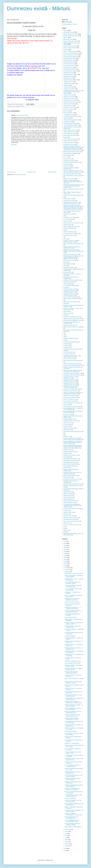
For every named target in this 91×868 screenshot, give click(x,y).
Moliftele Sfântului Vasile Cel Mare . (72, 152)
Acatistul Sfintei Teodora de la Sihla (72, 364)
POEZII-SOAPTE (67, 450)
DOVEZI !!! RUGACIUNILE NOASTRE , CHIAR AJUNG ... (74, 792)
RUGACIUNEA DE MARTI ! (70, 69)
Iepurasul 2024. (67, 166)
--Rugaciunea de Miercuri (69, 89)
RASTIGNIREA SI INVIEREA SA (71, 459)
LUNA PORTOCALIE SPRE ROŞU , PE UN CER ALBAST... (74, 722)
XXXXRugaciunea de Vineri (70, 519)
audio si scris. (67, 523)
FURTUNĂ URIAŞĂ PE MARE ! (72, 602)
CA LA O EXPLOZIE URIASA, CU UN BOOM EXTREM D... (74, 776)
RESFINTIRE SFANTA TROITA (71, 461)
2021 (65, 552)
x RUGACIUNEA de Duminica (70, 139)
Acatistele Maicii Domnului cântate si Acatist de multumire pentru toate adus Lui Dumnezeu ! (74, 186)
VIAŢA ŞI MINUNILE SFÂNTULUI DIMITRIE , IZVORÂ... (73, 583)
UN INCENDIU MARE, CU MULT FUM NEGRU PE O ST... (74, 759)
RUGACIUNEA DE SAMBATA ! (71, 75)
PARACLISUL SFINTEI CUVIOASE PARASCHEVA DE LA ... (73, 712)
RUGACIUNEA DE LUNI (69, 141)
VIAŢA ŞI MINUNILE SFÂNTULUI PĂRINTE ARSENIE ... (73, 824)
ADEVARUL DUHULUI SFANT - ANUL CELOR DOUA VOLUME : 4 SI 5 (72, 203)
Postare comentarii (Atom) (20, 175)
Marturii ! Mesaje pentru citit (70, 46)
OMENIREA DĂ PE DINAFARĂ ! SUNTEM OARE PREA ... (72, 599)
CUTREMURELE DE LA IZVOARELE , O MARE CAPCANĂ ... (74, 699)
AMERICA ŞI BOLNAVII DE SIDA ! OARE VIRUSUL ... (73, 779)
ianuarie (67, 846)
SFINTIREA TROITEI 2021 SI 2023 (72, 479)
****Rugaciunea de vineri (69, 115)
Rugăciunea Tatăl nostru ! (69, 325)
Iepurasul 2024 (67, 164)
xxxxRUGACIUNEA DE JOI (70, 338)
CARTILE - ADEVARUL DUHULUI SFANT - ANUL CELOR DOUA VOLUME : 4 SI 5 (73, 171)
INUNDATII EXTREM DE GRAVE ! (73, 661)
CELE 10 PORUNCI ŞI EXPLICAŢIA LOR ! (73, 244)
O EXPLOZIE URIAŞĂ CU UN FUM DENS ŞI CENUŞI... (73, 801)
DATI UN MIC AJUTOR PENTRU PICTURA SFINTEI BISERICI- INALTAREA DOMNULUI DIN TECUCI (74, 257)
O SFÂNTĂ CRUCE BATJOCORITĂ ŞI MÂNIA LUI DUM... (74, 623)
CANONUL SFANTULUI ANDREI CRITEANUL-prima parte (71, 387)
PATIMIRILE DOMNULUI (69, 267)
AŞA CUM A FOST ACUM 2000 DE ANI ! (73, 365)
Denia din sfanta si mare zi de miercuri (72, 223)
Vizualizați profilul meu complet (69, 24)
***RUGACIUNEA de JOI (69, 64)
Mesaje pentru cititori (20, 106)
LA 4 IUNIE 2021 (67, 424)
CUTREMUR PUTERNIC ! (71, 731)
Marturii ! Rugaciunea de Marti (70, 130)
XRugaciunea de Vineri (69, 214)
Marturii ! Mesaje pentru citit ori (71, 55)
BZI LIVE (66, 239)
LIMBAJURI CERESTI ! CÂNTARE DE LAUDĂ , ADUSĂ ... (74, 666)
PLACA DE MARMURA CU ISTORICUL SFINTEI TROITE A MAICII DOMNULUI (73, 439)
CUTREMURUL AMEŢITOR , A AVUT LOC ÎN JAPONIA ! (73, 696)
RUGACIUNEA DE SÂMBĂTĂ (70, 80)
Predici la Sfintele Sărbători (70, 48)
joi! (64, 527)
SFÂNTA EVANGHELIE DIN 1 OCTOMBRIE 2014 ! (72, 818)
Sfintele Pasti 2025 (68, 492)
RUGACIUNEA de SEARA (70, 466)
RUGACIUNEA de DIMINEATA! (71, 464)
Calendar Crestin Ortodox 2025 (71, 397)
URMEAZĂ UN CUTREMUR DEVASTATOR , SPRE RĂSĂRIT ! (73, 702)
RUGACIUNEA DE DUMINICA (71, 71)
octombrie (67, 572)
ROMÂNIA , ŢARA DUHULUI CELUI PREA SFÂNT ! (73, 782)
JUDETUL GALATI (68, 423)
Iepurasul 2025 (67, 118)
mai (66, 838)
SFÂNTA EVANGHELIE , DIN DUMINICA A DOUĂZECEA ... (74, 652)
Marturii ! (65, 38)
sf (64, 216)
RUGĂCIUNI (66, 468)
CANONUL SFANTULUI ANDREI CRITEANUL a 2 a (71, 378)
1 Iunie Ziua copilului (68, 219)
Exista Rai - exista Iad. (69, 109)
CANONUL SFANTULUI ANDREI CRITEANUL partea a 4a (71, 295)
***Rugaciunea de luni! (69, 67)
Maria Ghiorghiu (68, 22)
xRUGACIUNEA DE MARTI (70, 132)
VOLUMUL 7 (66, 514)
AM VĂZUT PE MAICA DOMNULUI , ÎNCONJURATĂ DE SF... (73, 611)
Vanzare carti (66, 85)
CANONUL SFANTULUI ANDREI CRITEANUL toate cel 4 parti (71, 381)
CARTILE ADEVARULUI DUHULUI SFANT (73, 189)
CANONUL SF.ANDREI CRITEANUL (72, 389)
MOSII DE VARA (67, 430)
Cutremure (66, 50)
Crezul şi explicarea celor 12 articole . (72, 403)
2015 (65, 564)
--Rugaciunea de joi (68, 78)
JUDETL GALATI (67, 313)
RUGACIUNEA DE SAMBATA (70, 124)
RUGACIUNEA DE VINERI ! (70, 135)
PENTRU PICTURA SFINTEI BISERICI (73, 195)
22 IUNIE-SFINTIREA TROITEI (71, 342)
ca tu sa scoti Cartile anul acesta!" (71, 525)
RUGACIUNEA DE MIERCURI (71, 57)
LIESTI (65, 315)
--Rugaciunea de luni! (68, 82)
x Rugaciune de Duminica (69, 161)
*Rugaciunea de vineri (69, 73)
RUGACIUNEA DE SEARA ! (70, 462)
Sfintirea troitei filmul (68, 497)
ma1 (64, 528)
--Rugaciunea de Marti (69, 87)
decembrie (68, 568)
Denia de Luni (67, 221)
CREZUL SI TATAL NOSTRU (70, 396)
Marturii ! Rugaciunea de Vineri (71, 226)
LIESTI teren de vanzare (69, 428)
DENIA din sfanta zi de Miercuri (71, 302)
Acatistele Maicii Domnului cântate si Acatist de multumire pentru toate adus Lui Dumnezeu (74, 92)
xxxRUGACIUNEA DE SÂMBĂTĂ (71, 234)
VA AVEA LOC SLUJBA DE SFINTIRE (72, 509)
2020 (65, 554)
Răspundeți (14, 145)
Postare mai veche (52, 172)
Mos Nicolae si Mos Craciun (70, 107)
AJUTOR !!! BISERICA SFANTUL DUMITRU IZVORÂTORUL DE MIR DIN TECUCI (73, 182)
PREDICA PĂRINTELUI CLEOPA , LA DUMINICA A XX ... (74, 649)
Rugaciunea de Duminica (69, 179)
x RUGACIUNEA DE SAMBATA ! (71, 125)
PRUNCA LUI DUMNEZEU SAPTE (72, 317)
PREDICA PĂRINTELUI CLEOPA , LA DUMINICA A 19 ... (74, 773)
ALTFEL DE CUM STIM (69, 359)
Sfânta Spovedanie (68, 499)
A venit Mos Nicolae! (68, 354)
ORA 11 (65, 266)
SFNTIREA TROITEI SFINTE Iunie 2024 (73, 484)
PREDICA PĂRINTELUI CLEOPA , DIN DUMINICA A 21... (74, 725)
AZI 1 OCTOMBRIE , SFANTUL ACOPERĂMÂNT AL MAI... (72, 821)
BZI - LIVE (66, 157)
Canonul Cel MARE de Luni (70, 399)
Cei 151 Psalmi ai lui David (70, 401)
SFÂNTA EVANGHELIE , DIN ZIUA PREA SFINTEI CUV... (73, 709)
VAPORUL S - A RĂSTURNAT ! (72, 743)
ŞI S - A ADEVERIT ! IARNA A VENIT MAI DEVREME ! (73, 589)
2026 (65, 541)
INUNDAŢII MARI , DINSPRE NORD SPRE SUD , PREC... (73, 682)
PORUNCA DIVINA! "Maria (70, 452)
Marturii (13, 106)
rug (64, 337)
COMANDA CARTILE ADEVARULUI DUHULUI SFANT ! (72, 248)
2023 (65, 547)
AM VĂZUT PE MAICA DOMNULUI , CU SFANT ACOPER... (74, 811)
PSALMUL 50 (67, 453)
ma (64, 230)
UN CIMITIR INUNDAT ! (70, 636)
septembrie (68, 829)
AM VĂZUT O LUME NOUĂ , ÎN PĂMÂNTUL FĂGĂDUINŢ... (72, 789)
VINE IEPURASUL (68, 284)
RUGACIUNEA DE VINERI (70, 58)
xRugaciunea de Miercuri (69, 97)
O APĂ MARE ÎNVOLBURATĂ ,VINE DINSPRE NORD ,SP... (73, 796)
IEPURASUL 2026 (68, 122)
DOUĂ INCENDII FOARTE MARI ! (73, 663)
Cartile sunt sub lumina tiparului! (71, 254)
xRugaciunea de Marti (69, 95)
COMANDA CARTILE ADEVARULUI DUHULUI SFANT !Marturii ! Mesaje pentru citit (73, 251)
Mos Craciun (66, 111)
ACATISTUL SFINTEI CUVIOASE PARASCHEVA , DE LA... (73, 715)
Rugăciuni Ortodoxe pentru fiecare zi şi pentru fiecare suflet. (72, 473)
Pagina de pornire (32, 172)
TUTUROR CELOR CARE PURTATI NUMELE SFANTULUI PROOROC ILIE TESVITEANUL (73, 506)
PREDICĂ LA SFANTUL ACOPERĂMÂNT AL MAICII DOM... (74, 814)
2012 (65, 850)
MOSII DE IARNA (68, 225)
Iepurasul (66, 262)
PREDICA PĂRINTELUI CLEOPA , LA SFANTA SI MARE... (74, 706)
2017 (65, 560)
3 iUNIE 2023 (67, 344)
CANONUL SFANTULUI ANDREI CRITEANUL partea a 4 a (71, 291)
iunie (66, 836)
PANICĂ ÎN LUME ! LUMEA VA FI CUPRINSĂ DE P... (73, 627)
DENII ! (65, 304)
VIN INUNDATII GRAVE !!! (71, 617)
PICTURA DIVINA (68, 272)
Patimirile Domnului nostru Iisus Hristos (73, 319)
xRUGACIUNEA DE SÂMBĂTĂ (71, 154)
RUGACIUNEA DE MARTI (70, 66)
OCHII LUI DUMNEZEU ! (71, 798)
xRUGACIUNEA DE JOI (69, 232)
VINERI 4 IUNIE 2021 (68, 512)
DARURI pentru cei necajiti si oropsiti (72, 406)
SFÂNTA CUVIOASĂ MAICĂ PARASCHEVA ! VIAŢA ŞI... (72, 719)
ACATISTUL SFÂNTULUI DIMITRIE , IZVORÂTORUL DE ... (73, 586)
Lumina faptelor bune (68, 264)
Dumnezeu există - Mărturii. (39, 8)
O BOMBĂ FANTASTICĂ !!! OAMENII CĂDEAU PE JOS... (73, 669)
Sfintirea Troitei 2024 (68, 494)
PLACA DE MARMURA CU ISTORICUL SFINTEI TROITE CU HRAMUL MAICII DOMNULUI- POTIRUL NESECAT (73, 447)
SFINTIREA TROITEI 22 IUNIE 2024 (72, 280)
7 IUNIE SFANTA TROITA (69, 201)
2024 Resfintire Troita (68, 199)
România (66, 137)
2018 (65, 558)
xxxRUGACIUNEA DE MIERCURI (71, 162)
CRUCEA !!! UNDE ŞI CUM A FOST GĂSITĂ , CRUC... (73, 753)
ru (64, 335)
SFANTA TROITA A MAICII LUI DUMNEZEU (74, 327)
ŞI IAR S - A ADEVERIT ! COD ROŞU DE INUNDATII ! (74, 596)
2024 (65, 340)
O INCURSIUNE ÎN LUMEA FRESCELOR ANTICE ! (71, 672)
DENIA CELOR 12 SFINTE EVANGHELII (73, 299)
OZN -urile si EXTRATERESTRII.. (71, 53)
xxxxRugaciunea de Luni (69, 235)
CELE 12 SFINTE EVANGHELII (71, 297)
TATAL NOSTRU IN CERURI (70, 501)
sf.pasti (65, 532)
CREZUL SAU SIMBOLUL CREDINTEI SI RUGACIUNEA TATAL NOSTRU (73, 393)
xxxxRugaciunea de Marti (69, 144)
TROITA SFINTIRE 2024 (69, 503)
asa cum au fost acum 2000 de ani (71, 521)
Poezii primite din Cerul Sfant (70, 100)
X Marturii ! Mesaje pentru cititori (71, 102)
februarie (67, 844)
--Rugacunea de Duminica (70, 98)
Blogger (51, 860)
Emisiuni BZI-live (67, 159)
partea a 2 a (66, 530)
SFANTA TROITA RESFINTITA (71, 476)
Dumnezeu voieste (68, 414)
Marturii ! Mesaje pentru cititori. (71, 36)
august (67, 831)
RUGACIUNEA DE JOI (69, 62)
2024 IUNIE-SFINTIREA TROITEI (71, 174)
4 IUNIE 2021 (67, 346)
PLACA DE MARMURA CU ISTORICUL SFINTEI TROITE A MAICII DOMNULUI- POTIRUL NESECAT (73, 443)
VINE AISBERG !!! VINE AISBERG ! (73, 827)
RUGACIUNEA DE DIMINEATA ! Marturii (73, 320)
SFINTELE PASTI (68, 477)
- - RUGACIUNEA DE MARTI (70, 286)
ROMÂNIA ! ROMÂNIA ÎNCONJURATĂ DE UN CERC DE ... (74, 786)
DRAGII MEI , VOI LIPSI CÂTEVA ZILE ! (74, 574)
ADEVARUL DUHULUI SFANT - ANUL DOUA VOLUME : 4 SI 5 (72, 356)
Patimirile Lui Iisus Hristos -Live (71, 455)
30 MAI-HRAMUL (68, 155)
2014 (65, 566)
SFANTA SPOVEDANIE (69, 228)
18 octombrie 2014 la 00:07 (22, 115)
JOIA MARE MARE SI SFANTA (71, 421)
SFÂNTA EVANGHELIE (69, 282)
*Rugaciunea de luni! (68, 106)
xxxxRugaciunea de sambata (70, 218)
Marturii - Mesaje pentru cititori (70, 51)
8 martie (65, 287)
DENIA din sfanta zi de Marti (70, 260)
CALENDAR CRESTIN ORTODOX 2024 (73, 373)
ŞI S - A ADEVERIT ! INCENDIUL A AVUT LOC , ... (73, 749)
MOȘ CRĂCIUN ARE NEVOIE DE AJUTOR (74, 432)
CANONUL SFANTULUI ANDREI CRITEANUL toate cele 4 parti (71, 384)
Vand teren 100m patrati (69, 516)
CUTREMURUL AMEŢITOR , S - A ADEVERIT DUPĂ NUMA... (73, 608)
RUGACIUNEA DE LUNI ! (69, 60)
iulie (66, 834)
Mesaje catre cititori (68, 39)
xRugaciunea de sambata (69, 104)
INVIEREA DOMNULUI (69, 419)
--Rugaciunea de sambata (69, 84)
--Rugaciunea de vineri (69, 76)
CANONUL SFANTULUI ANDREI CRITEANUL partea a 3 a (71, 241)
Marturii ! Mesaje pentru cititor (70, 41)
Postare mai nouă (12, 172)
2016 (65, 562)
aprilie (67, 840)
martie (67, 842)
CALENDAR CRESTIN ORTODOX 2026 (73, 375)
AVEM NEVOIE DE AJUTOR (70, 289)
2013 (65, 848)
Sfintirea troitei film (68, 495)
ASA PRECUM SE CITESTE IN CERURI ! (73, 361)
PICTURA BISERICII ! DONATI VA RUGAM (73, 176)
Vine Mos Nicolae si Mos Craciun (71, 518)
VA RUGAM (66, 510)
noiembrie (67, 570)
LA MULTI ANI (67, 426)
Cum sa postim (67, 405)
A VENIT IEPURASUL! (69, 352)
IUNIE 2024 (66, 311)
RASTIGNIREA (67, 457)
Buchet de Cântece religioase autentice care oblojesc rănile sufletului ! (73, 371)
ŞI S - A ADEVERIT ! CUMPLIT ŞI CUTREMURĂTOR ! (73, 766)
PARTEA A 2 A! (67, 436)
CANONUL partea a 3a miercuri (71, 391)
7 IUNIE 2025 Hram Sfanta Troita (71, 116)
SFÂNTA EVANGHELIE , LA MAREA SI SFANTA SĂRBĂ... (74, 576)
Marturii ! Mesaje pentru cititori (70, 34)
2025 (65, 543)
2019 (65, 556)
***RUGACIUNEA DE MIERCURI (71, 120)
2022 (65, 550)
